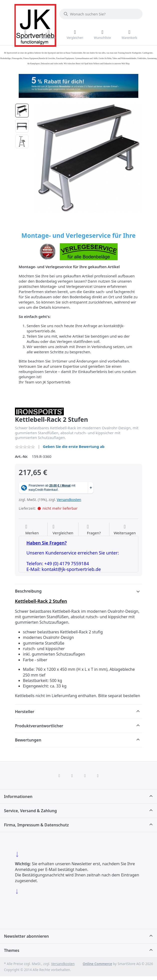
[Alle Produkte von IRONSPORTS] (39, 411)
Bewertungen (28, 740)
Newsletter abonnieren (26, 936)
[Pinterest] (98, 776)
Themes (12, 950)
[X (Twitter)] (72, 776)
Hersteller (25, 712)
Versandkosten (69, 500)
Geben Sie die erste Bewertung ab (74, 446)
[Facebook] (59, 776)
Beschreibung (28, 591)
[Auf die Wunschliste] (32, 530)
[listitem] (87, 157)
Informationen (18, 796)
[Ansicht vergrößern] (87, 157)
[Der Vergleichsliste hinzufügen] (63, 530)
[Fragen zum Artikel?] (94, 530)
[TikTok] (85, 776)
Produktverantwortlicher (39, 726)
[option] (22, 111)
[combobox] (101, 14)
